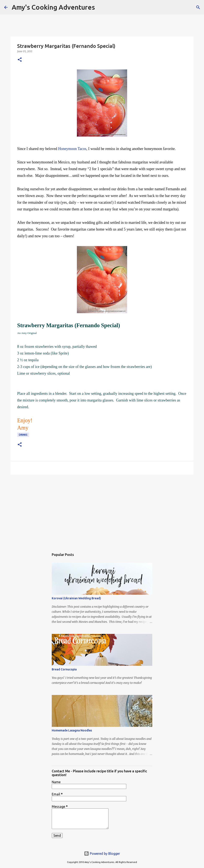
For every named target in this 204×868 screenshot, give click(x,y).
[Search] (101, 7)
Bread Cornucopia (64, 669)
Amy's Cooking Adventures (53, 7)
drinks (23, 435)
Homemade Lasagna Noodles (72, 730)
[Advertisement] (102, 510)
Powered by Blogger (102, 854)
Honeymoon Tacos (72, 149)
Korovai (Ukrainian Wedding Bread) (76, 598)
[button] (20, 60)
